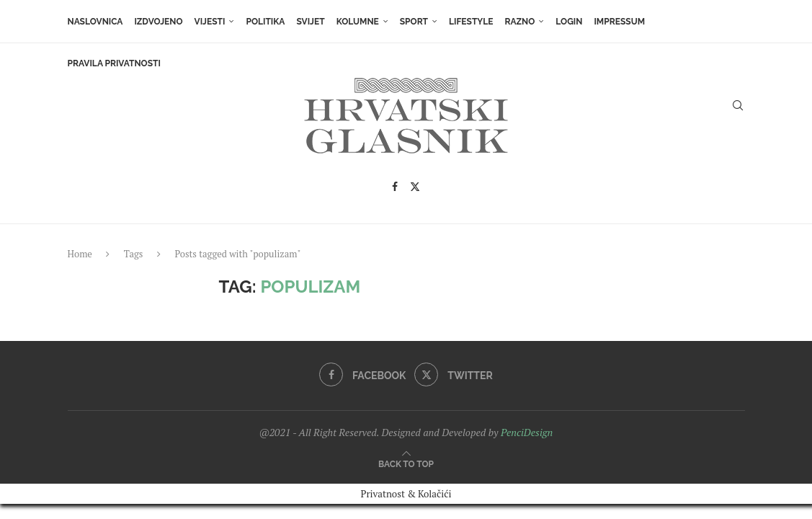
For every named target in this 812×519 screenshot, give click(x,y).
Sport (414, 22)
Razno (519, 22)
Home (80, 254)
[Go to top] (406, 462)
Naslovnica (95, 22)
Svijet (310, 22)
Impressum (619, 22)
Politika (265, 22)
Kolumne (358, 22)
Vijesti (210, 22)
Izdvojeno (158, 22)
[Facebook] (395, 187)
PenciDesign (527, 432)
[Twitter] (415, 187)
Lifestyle (471, 22)
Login (569, 22)
